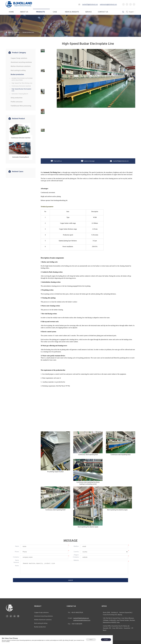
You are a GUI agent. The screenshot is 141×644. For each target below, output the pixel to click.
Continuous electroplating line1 (88, 453)
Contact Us (103, 12)
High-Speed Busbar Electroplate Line (21, 90)
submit (71, 579)
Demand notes (16, 563)
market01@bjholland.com (90, 4)
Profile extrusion (17, 102)
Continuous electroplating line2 (121, 453)
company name (16, 557)
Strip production (17, 98)
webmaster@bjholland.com (108, 4)
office (104, 605)
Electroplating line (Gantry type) (88, 526)
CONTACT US (71, 605)
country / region (76, 552)
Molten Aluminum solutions (21, 66)
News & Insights (72, 12)
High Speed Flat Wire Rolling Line (22, 83)
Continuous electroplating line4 (55, 509)
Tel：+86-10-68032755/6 (75, 611)
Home (11, 12)
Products (41, 12)
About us (25, 12)
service (88, 12)
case (56, 12)
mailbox (76, 545)
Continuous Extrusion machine (21, 86)
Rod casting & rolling (18, 70)
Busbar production (28, 32)
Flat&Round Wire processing (21, 106)
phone (17, 550)
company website (76, 557)
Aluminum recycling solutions (21, 62)
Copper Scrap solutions (19, 58)
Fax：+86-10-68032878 (75, 622)
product (38, 605)
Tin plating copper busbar (55, 470)
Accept (106, 640)
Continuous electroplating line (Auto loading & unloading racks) (88, 482)
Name (17, 545)
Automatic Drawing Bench (20, 94)
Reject (91, 640)
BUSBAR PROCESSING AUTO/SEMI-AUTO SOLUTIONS (22, 79)
